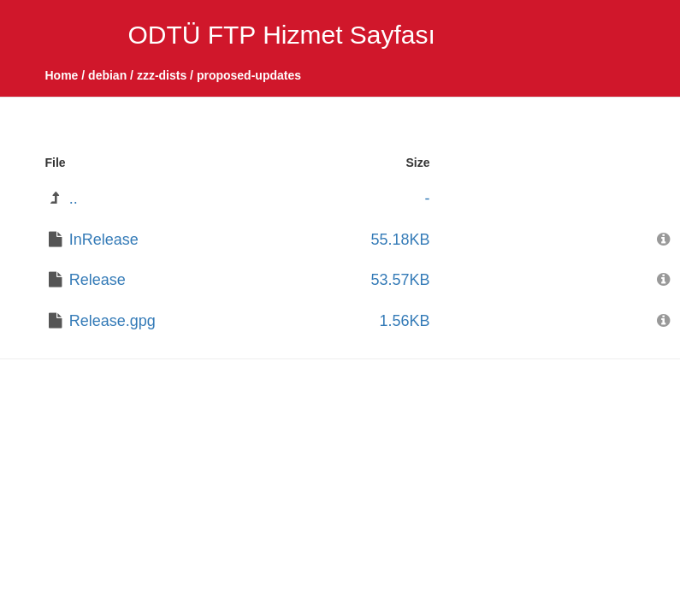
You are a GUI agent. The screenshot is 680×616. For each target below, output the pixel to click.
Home (62, 75)
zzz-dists (162, 75)
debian (107, 75)
